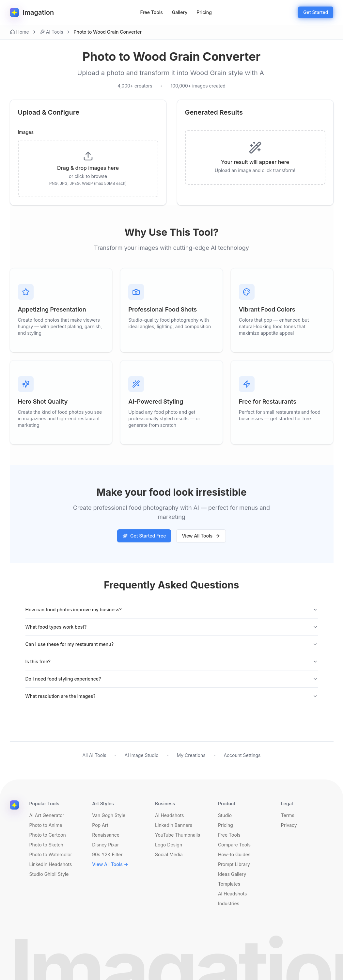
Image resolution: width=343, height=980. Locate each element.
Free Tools (152, 12)
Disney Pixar (105, 845)
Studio (225, 815)
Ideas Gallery (232, 874)
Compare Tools (234, 845)
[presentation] (88, 169)
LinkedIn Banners (174, 825)
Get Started (316, 12)
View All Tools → (110, 864)
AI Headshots (169, 815)
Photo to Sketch (46, 845)
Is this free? (172, 661)
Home (19, 32)
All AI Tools (94, 755)
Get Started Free (144, 536)
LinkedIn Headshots (51, 864)
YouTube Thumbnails (178, 835)
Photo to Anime (46, 825)
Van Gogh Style (109, 815)
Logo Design (169, 845)
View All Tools (201, 536)
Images (26, 132)
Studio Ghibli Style (49, 874)
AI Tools (51, 32)
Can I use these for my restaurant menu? (172, 644)
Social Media (169, 854)
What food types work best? (172, 627)
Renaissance (106, 835)
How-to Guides (234, 854)
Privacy (289, 825)
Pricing (204, 12)
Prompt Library (234, 864)
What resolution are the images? (172, 696)
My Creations (191, 755)
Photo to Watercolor (51, 854)
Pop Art (100, 825)
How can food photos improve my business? (172, 610)
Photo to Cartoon (48, 835)
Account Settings (242, 755)
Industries (229, 903)
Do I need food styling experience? (172, 679)
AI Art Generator (47, 815)
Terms (288, 815)
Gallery (180, 12)
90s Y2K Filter (107, 854)
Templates (229, 884)
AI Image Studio (142, 755)
